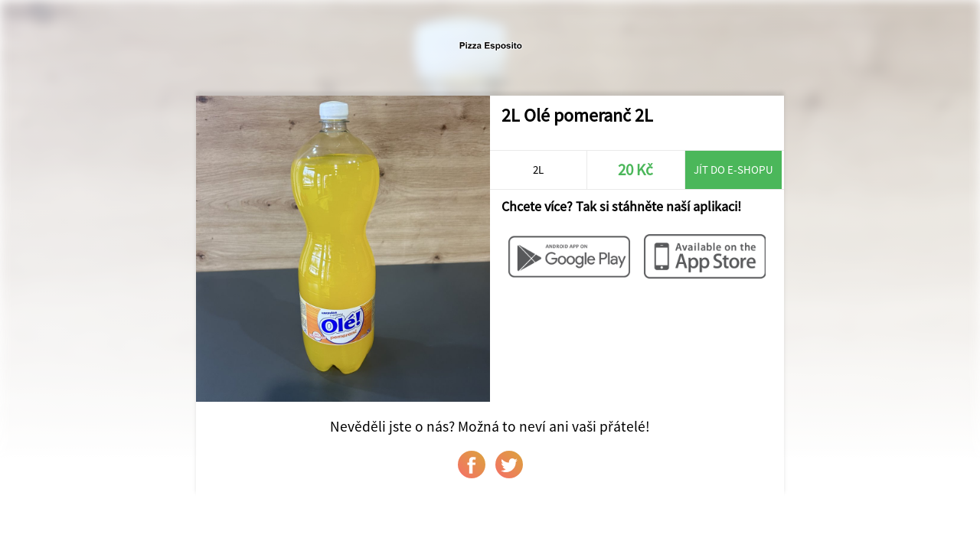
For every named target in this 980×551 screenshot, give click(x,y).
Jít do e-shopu (733, 170)
